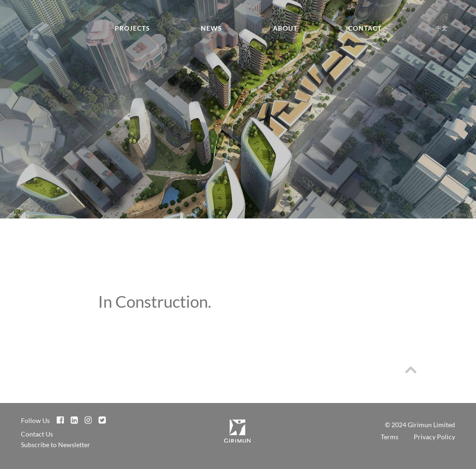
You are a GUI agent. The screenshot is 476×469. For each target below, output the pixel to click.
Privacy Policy (434, 437)
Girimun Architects (28, 33)
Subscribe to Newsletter (56, 445)
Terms (390, 437)
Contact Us (37, 434)
